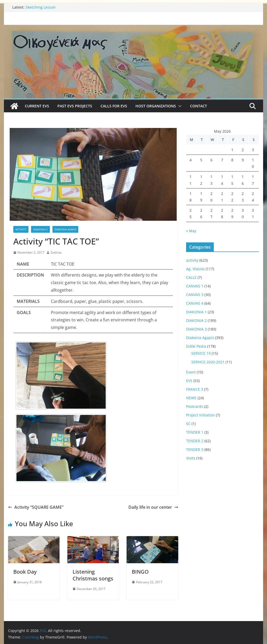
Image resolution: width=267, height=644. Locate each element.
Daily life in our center (153, 507)
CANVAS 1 (195, 286)
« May (191, 231)
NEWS (191, 398)
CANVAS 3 (195, 295)
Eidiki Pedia (196, 346)
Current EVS (37, 106)
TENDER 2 (195, 441)
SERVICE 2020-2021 (208, 362)
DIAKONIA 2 (40, 229)
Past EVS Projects (75, 106)
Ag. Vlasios (195, 269)
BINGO (140, 572)
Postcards (195, 406)
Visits (191, 458)
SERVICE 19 (201, 353)
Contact (198, 106)
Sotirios (56, 252)
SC (188, 424)
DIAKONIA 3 (196, 329)
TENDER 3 (195, 449)
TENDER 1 (195, 432)
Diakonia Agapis (65, 229)
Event (191, 372)
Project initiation (200, 415)
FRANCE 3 (195, 389)
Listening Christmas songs (93, 575)
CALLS (191, 277)
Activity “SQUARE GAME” (36, 507)
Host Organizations (156, 106)
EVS (189, 381)
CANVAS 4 (195, 303)
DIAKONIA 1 (196, 312)
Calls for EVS (114, 106)
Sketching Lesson (41, 7)
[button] (179, 106)
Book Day (25, 572)
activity (21, 229)
